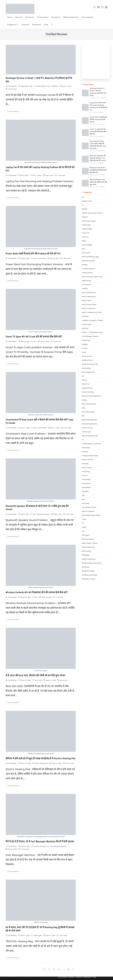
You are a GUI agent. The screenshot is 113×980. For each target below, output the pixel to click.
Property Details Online (90, 456)
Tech (48, 86)
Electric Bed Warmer (89, 293)
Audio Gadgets (87, 245)
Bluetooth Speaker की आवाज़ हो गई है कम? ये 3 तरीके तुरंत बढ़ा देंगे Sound (98, 158)
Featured (85, 329)
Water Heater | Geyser (90, 543)
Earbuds (85, 289)
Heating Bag (38, 936)
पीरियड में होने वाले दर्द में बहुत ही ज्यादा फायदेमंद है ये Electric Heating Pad (40, 758)
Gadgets (85, 344)
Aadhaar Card (87, 201)
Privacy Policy (62, 977)
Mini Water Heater (88, 412)
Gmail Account (87, 356)
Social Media (86, 488)
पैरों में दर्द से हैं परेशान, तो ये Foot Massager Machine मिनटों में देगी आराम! (40, 842)
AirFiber (85, 209)
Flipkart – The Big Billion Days (92, 332)
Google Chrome (87, 360)
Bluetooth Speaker (43, 514)
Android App (86, 225)
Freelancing (86, 340)
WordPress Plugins (88, 571)
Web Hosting (41, 86)
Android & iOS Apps (89, 221)
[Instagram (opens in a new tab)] (102, 7)
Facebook (85, 317)
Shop (94, 977)
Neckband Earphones (89, 424)
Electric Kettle (87, 301)
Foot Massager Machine (58, 846)
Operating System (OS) (90, 436)
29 (68, 969)
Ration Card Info (88, 460)
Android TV (86, 233)
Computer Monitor (88, 269)
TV (83, 523)
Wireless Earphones (89, 559)
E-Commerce (86, 285)
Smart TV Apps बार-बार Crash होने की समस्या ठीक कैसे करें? (34, 337)
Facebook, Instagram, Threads (92, 321)
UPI (83, 531)
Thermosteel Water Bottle (91, 515)
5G (83, 197)
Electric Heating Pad (41, 763)
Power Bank (42, 259)
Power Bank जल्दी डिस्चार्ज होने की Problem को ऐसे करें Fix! (33, 254)
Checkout (79, 977)
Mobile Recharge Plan (89, 420)
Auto (84, 249)
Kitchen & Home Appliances (92, 396)
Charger (85, 265)
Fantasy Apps (86, 325)
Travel (84, 519)
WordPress (55, 86)
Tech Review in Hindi (89, 508)
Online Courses (87, 428)
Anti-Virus (85, 237)
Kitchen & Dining (88, 392)
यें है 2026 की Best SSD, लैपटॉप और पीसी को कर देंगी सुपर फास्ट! (36, 675)
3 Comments (103, 98)
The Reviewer (12, 86)
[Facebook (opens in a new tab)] (99, 7)
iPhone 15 (85, 384)
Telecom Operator (88, 511)
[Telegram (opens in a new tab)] (106, 7)
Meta (84, 408)
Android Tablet (87, 229)
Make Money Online (89, 404)
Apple (84, 241)
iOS (83, 376)
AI (83, 205)
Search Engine (87, 468)
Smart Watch (42, 428)
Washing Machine (88, 539)
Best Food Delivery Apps (90, 257)
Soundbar (85, 492)
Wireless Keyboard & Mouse (92, 563)
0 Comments (100, 112)
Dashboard (87, 977)
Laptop (39, 176)
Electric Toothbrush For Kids (92, 313)
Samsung (85, 464)
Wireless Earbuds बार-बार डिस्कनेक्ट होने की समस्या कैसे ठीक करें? (37, 592)
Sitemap (71, 977)
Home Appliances (88, 372)
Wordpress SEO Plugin (90, 575)
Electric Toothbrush (89, 309)
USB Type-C (86, 535)
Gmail (84, 352)
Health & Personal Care (41, 846)
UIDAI (84, 527)
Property (85, 452)
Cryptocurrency (87, 273)
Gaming (85, 348)
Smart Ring (86, 472)
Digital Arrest (86, 281)
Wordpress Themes (89, 579)
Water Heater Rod (88, 547)
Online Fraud (86, 432)
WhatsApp (85, 555)
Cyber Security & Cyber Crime (92, 277)
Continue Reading (14, 112)
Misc (83, 416)
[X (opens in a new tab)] (95, 7)
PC (83, 440)
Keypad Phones (87, 388)
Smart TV (85, 476)
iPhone (84, 380)
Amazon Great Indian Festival (92, 213)
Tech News (86, 504)
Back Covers (86, 253)
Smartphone (86, 484)
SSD (40, 680)
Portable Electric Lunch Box (91, 444)
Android (85, 217)
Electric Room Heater (89, 305)
